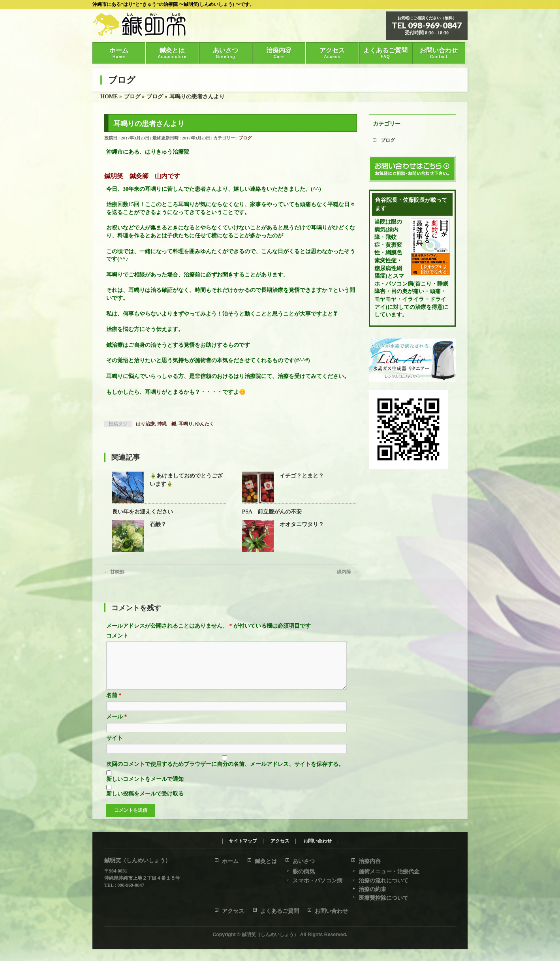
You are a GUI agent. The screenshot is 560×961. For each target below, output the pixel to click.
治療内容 (370, 862)
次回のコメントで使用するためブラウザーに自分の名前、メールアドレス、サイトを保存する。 (225, 774)
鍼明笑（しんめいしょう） (270, 935)
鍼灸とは (266, 862)
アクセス (280, 842)
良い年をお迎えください (143, 512)
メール (117, 726)
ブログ (245, 138)
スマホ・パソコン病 (318, 881)
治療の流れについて (383, 881)
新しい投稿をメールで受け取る (145, 803)
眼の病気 (304, 872)
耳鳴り (186, 424)
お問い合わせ (318, 842)
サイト (115, 748)
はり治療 (145, 424)
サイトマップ (243, 842)
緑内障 (347, 572)
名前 (114, 705)
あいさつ (304, 862)
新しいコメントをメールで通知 (145, 789)
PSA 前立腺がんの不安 (272, 512)
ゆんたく (205, 424)
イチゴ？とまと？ (302, 476)
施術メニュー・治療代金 (389, 872)
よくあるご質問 (280, 911)
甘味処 (114, 572)
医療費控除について (383, 898)
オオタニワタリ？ (302, 524)
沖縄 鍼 (167, 424)
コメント (117, 636)
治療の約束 (372, 890)
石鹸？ (158, 524)
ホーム (230, 862)
